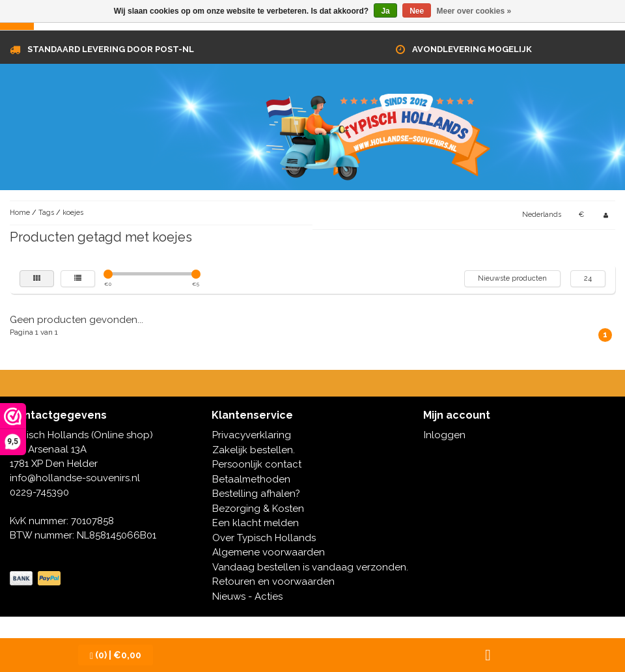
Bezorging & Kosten (258, 509)
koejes (73, 213)
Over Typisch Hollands (264, 538)
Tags (46, 213)
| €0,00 (116, 655)
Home (20, 213)
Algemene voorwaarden (269, 552)
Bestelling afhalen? (256, 494)
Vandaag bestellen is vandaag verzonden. (310, 567)
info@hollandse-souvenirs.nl (75, 478)
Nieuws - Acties (247, 596)
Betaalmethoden (251, 479)
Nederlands (542, 215)
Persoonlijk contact (257, 464)
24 (588, 278)
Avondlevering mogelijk (472, 49)
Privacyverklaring (252, 435)
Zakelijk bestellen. (254, 450)
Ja (385, 11)
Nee (417, 11)
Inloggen (445, 435)
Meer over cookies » (474, 11)
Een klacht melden (256, 523)
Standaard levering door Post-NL (111, 49)
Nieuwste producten (512, 278)
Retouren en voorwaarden (273, 581)
